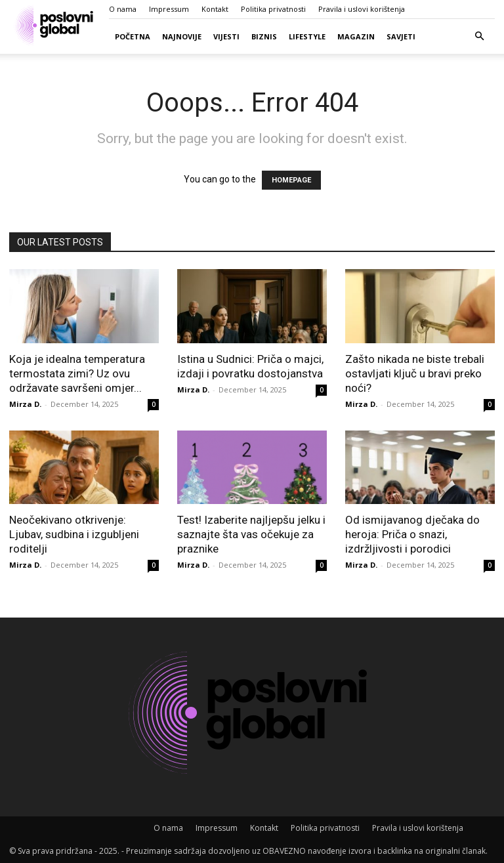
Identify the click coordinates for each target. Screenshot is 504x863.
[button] (479, 36)
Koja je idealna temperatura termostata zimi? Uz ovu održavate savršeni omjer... (77, 373)
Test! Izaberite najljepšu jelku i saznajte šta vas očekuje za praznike (251, 534)
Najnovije (182, 36)
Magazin (356, 36)
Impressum (169, 9)
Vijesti (226, 36)
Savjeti (401, 36)
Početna (133, 36)
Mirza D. (25, 404)
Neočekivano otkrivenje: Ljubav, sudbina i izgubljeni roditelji (74, 534)
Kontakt (215, 9)
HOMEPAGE (291, 180)
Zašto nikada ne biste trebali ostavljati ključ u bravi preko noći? (415, 373)
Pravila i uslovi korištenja (362, 9)
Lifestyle (307, 36)
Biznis (264, 36)
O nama (123, 9)
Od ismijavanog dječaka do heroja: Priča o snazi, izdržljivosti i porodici (412, 534)
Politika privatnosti (273, 9)
